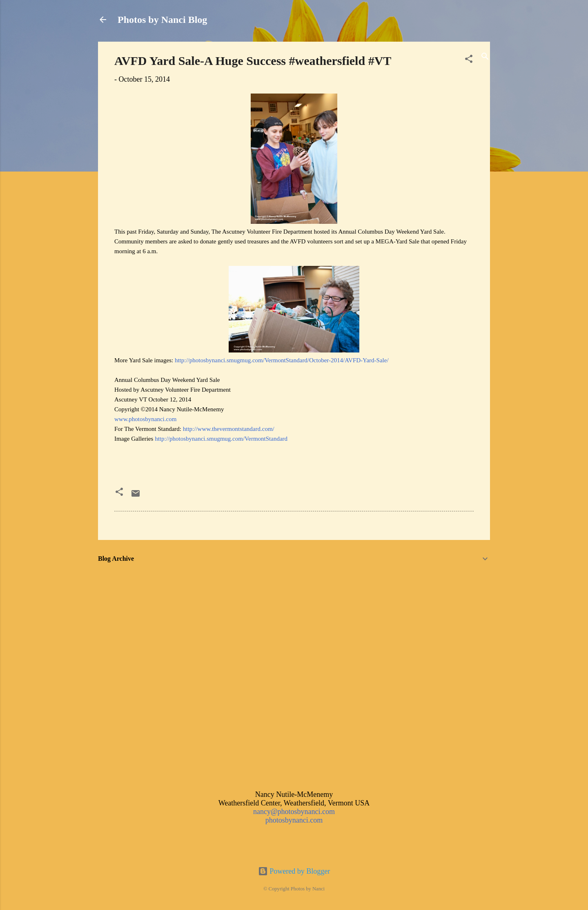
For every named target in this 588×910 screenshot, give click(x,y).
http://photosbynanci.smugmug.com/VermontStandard (221, 439)
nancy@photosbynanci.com (294, 812)
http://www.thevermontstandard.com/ (229, 429)
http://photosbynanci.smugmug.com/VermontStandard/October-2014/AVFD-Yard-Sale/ (282, 360)
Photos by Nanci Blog (162, 20)
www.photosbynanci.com (145, 419)
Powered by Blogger (294, 871)
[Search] (485, 57)
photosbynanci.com (294, 820)
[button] (469, 60)
